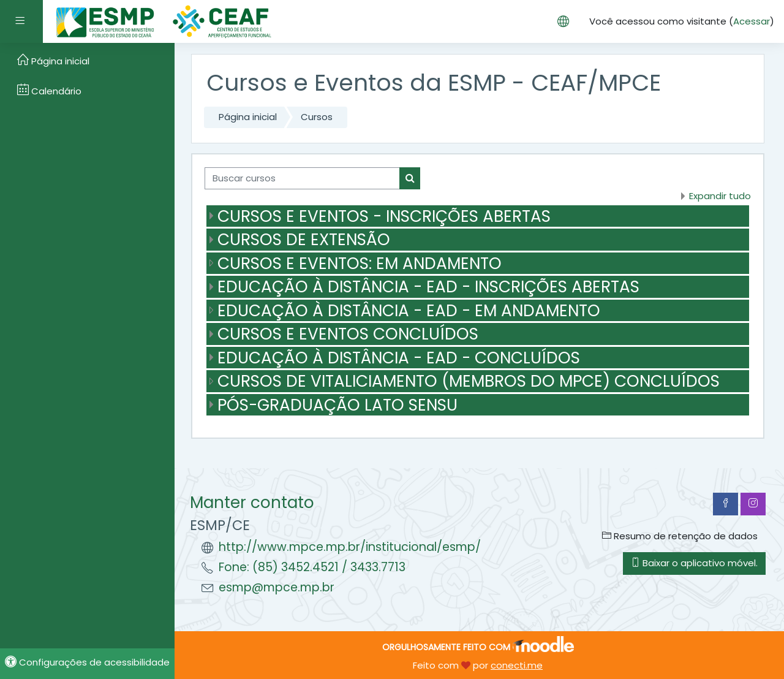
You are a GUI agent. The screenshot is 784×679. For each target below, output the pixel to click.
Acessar (752, 21)
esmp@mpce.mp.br (277, 587)
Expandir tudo (720, 196)
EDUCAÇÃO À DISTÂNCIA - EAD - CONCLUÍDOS (399, 358)
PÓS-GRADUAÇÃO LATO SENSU (337, 405)
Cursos (317, 117)
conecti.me (517, 665)
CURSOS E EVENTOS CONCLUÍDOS (348, 334)
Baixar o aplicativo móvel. (694, 563)
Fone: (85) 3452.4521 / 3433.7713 (312, 567)
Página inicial (248, 117)
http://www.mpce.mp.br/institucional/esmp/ (350, 547)
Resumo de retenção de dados (680, 536)
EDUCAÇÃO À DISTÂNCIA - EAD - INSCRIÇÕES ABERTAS (428, 286)
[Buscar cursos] (302, 179)
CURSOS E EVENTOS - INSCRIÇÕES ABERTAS (384, 216)
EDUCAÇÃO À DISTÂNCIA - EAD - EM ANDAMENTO (409, 310)
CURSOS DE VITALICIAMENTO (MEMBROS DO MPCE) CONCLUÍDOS (469, 381)
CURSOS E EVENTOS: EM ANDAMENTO (360, 263)
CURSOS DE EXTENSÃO (304, 239)
